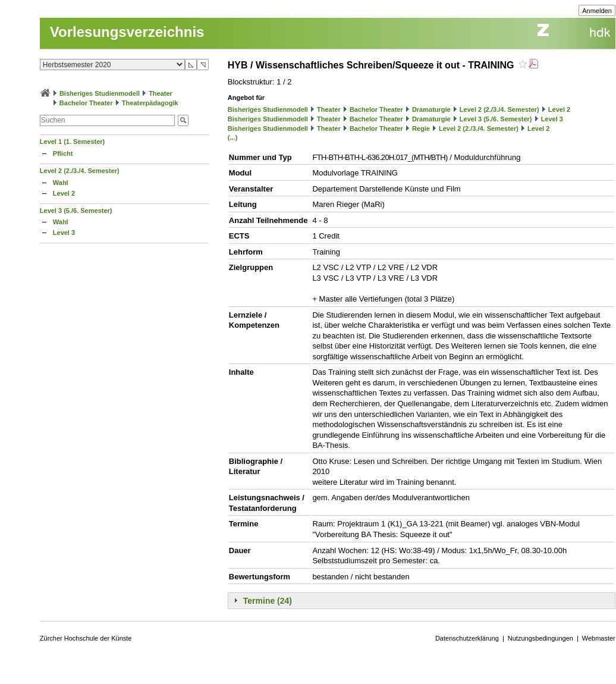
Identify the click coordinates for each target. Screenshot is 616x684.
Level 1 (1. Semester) (72, 142)
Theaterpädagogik (150, 103)
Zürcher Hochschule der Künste (86, 638)
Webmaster (599, 638)
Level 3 (64, 233)
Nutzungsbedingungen (540, 638)
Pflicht (63, 153)
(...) (233, 137)
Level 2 (64, 193)
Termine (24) (268, 601)
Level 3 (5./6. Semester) (76, 211)
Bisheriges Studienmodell (100, 93)
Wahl (61, 183)
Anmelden (597, 11)
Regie (421, 128)
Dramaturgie (431, 109)
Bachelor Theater (86, 103)
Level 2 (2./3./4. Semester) (80, 171)
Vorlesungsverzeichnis (127, 32)
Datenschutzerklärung (467, 638)
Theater (161, 93)
